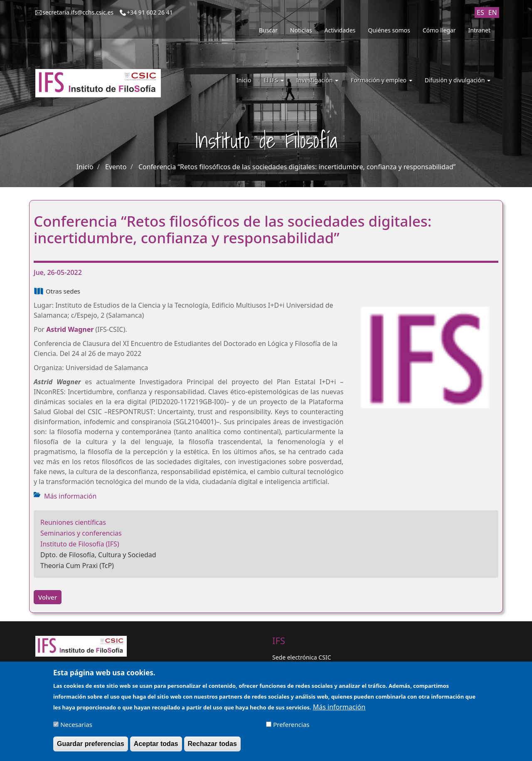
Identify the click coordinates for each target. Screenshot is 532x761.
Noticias (301, 30)
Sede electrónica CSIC (302, 657)
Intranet (479, 30)
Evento (116, 167)
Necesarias (76, 727)
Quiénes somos (389, 30)
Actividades (340, 30)
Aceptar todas (156, 747)
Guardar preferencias (91, 747)
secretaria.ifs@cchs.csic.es (78, 12)
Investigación (317, 80)
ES (480, 12)
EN (493, 12)
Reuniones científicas (73, 522)
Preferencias (291, 727)
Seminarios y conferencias (81, 533)
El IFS (273, 80)
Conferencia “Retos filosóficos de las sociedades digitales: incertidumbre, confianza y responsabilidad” (297, 167)
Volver (48, 597)
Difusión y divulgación (458, 80)
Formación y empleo (382, 80)
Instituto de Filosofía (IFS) (80, 544)
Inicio (244, 80)
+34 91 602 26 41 (150, 12)
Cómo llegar (439, 30)
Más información (70, 496)
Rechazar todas (212, 747)
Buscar (268, 30)
